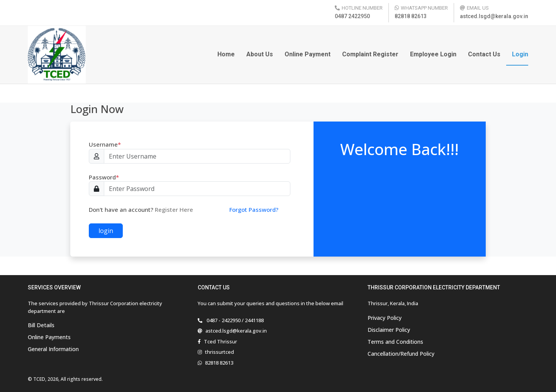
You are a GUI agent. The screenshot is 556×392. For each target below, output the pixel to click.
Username (105, 144)
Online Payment (308, 54)
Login (520, 54)
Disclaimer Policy (389, 330)
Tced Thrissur (220, 341)
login (106, 231)
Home (226, 54)
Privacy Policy (385, 318)
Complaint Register (370, 54)
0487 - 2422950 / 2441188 (235, 320)
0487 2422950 (352, 16)
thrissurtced (220, 352)
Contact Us (484, 54)
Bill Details (41, 325)
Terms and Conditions (395, 342)
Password (104, 177)
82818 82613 (411, 16)
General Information (53, 349)
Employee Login (433, 54)
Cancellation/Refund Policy (401, 354)
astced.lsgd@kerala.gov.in (494, 16)
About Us (260, 54)
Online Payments (49, 337)
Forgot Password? (254, 210)
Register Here (174, 210)
